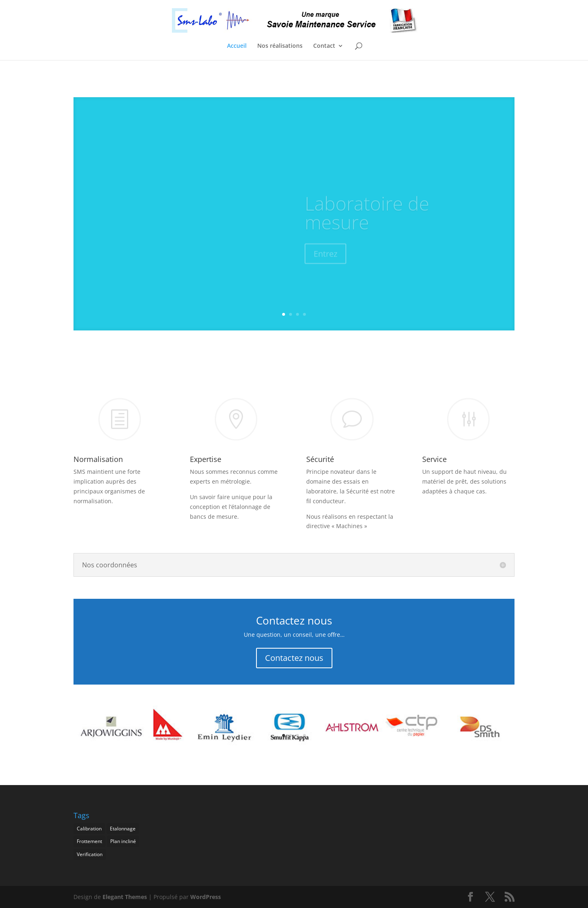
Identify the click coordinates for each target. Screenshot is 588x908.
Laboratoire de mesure (367, 219)
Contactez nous (294, 658)
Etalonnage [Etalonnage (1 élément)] (123, 829)
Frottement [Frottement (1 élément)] (89, 841)
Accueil (237, 46)
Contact (324, 46)
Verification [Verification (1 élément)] (90, 854)
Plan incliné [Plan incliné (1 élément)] (123, 841)
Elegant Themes (125, 897)
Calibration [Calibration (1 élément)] (89, 829)
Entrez (325, 260)
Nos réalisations (280, 46)
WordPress (206, 897)
